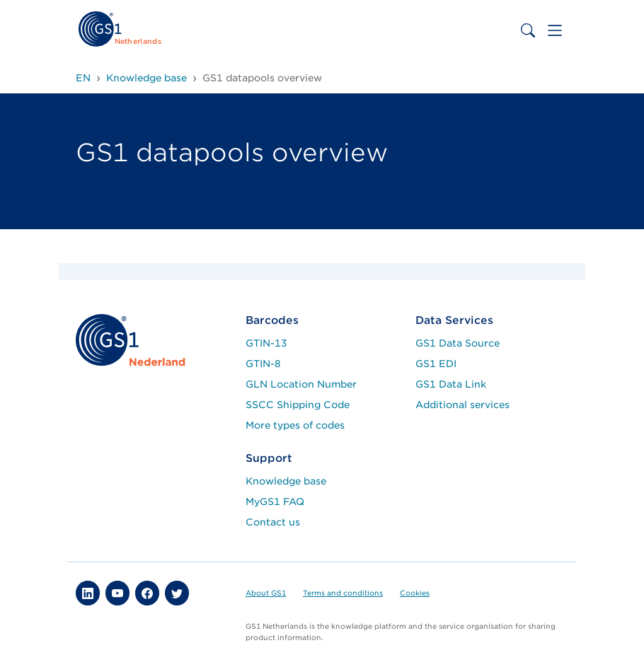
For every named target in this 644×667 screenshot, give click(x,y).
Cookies (415, 593)
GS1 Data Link (451, 384)
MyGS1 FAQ (275, 501)
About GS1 (266, 593)
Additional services (462, 405)
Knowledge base (286, 481)
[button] (88, 593)
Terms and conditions (343, 593)
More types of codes (295, 425)
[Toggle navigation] (555, 30)
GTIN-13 (266, 343)
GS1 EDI (436, 364)
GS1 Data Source (458, 343)
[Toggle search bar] (528, 30)
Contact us (273, 522)
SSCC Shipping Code (298, 405)
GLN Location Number (301, 384)
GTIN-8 (263, 364)
